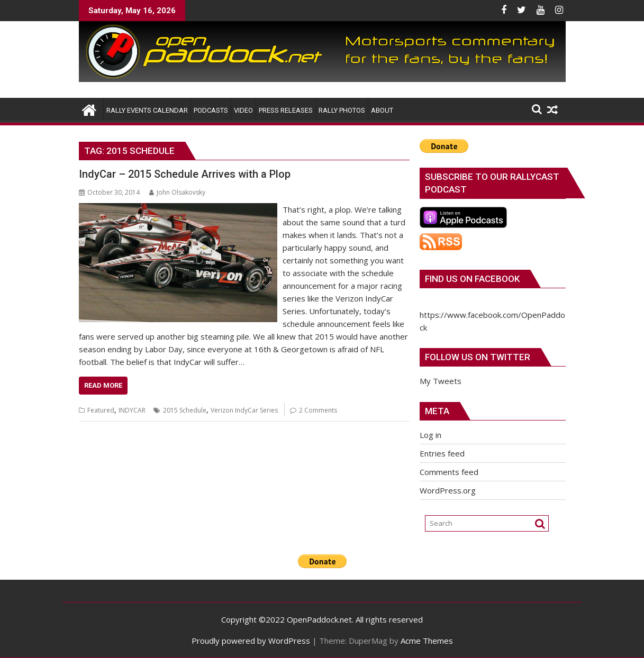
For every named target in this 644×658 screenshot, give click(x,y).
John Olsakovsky (177, 192)
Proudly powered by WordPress (251, 641)
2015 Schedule (185, 410)
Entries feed (442, 453)
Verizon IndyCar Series (244, 410)
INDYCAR (132, 410)
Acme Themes (427, 641)
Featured (101, 410)
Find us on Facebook (472, 279)
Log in (430, 435)
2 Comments (318, 410)
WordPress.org (448, 490)
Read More (103, 385)
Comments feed (449, 472)
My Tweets (441, 381)
